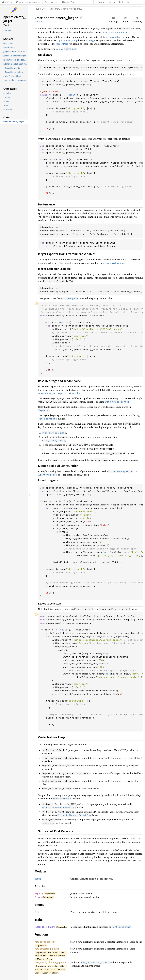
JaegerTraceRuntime (45, 927)
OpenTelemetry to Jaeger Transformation (59, 393)
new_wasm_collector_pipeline (50, 962)
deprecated (112, 37)
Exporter (39, 894)
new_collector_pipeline (47, 949)
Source (38, 22)
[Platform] (51, 2)
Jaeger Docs (62, 44)
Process (39, 897)
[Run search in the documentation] (89, 9)
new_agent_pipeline (45, 942)
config (38, 879)
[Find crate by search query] (133, 2)
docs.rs (99, 2)
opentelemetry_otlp (68, 40)
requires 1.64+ (66, 49)
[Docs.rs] (7, 2)
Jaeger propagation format (116, 32)
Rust (111, 2)
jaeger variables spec (114, 263)
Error (37, 912)
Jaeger (92, 40)
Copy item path (81, 18)
